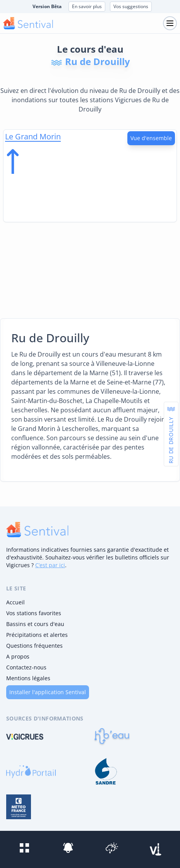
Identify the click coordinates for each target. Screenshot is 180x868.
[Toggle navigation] (170, 23)
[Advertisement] (90, 269)
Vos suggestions (131, 6)
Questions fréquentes (34, 646)
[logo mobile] (28, 23)
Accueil (15, 602)
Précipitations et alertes (37, 635)
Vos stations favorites (34, 613)
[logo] (37, 530)
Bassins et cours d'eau (35, 624)
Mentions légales (28, 678)
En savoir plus (87, 6)
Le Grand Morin (33, 136)
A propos (18, 656)
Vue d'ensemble (151, 138)
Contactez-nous (26, 667)
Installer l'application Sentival (48, 692)
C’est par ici (50, 565)
